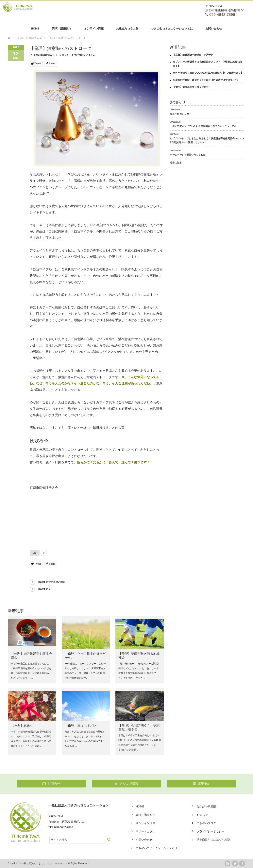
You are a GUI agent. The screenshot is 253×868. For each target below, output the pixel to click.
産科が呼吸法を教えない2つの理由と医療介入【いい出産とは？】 (208, 73)
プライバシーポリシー (211, 831)
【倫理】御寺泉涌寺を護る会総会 (191, 87)
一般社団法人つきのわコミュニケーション (44, 863)
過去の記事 (176, 163)
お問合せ (51, 784)
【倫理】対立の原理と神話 (51, 582)
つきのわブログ (206, 823)
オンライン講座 (94, 28)
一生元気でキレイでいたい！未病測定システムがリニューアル (203, 126)
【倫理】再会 (44, 589)
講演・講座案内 (62, 28)
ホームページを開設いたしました (188, 155)
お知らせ (202, 815)
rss (228, 863)
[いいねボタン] (35, 553)
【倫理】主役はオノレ (80, 725)
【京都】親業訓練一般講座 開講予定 (193, 55)
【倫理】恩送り (22, 725)
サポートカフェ (145, 831)
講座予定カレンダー (181, 114)
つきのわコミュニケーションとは (172, 28)
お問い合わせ (214, 28)
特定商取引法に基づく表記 (213, 840)
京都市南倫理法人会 (44, 55)
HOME (35, 28)
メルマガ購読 (126, 784)
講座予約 (202, 784)
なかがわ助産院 (206, 806)
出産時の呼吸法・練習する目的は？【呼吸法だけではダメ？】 (206, 80)
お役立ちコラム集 (127, 28)
